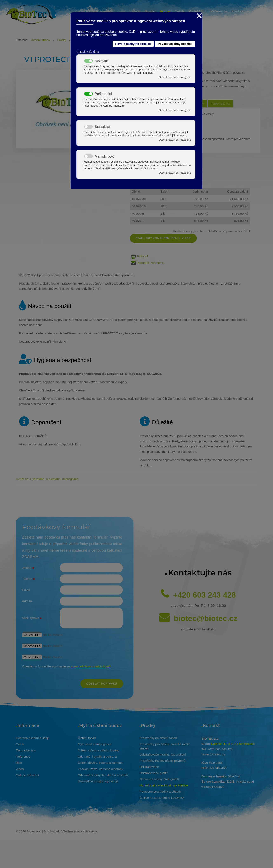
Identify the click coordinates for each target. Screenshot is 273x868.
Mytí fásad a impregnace (95, 744)
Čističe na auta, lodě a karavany (162, 798)
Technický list (220, 104)
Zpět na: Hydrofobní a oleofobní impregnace (48, 479)
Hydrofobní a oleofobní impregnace (164, 785)
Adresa (27, 601)
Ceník (20, 744)
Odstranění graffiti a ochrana (97, 756)
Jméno (28, 568)
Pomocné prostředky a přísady (161, 791)
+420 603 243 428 (204, 595)
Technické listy (26, 750)
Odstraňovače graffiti (154, 773)
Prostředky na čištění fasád (158, 738)
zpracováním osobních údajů (91, 666)
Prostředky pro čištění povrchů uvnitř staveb (165, 746)
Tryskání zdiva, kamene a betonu (100, 769)
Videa (20, 769)
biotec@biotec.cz (206, 619)
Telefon (28, 579)
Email (26, 590)
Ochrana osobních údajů (33, 738)
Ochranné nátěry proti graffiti (159, 779)
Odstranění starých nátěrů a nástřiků (103, 775)
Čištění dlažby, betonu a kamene (100, 763)
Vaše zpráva (32, 618)
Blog (19, 763)
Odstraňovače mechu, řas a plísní (163, 754)
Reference (23, 756)
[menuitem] (136, 12)
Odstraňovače (149, 767)
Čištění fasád (87, 738)
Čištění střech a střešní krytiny (98, 750)
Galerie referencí (27, 775)
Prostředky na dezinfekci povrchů (162, 761)
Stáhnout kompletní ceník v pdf (164, 238)
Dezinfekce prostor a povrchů (98, 781)
